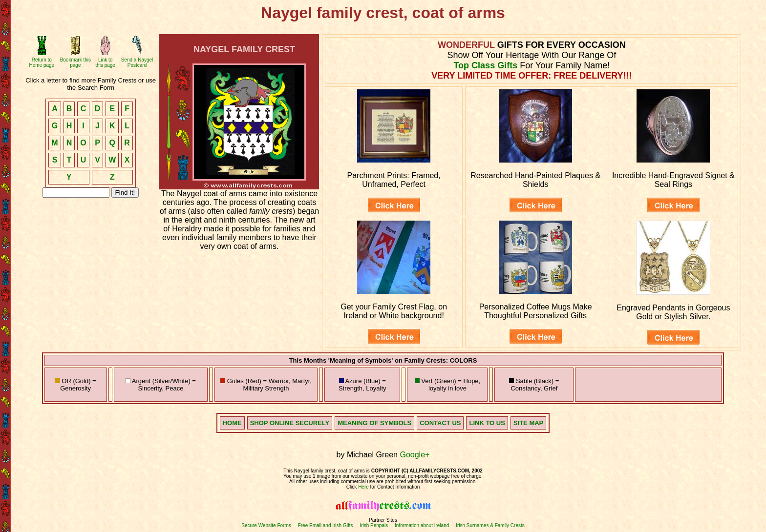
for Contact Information (394, 487)
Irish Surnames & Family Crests (490, 525)
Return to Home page (42, 62)
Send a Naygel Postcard (137, 62)
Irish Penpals (374, 525)
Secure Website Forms (266, 525)
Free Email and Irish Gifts (326, 525)
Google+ (415, 455)
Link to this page (105, 62)
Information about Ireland (422, 525)
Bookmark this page (75, 62)
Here (363, 487)
